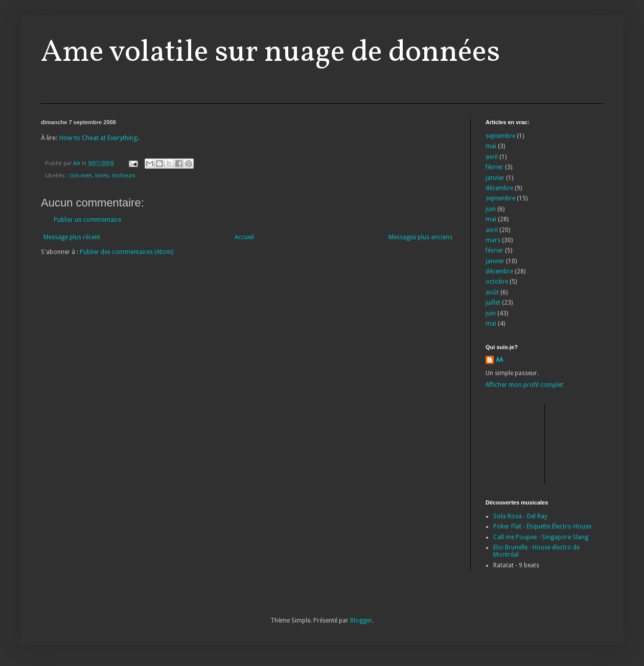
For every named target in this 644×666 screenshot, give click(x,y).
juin (491, 209)
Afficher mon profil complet (524, 385)
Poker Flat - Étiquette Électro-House (542, 526)
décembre (499, 188)
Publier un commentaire (87, 220)
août (492, 292)
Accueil (244, 237)
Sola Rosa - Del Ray (520, 516)
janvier (495, 178)
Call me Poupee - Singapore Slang (541, 537)
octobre (497, 282)
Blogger (361, 621)
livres (102, 176)
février (494, 167)
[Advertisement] (532, 443)
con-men (81, 176)
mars (493, 240)
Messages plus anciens (420, 237)
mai (491, 146)
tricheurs (124, 176)
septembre (500, 136)
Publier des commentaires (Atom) (126, 252)
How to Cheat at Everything (98, 138)
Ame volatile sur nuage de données (270, 53)
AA (499, 360)
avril (492, 157)
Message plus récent (72, 237)
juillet (493, 303)
